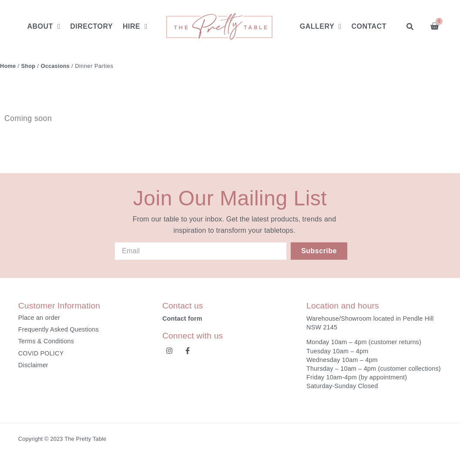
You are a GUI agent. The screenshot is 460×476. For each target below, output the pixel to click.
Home (8, 66)
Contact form (182, 318)
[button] (410, 26)
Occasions (55, 66)
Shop (29, 66)
